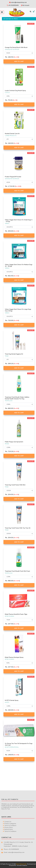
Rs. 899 (16, 452)
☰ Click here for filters (11, 19)
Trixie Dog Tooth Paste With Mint (15, 485)
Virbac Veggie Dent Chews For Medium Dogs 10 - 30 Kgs (19, 265)
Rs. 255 (16, 495)
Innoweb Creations (22, 865)
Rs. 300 (16, 143)
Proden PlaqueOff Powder (13, 177)
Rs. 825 (16, 408)
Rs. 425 (16, 710)
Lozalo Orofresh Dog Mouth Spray (15, 91)
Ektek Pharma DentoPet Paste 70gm (16, 614)
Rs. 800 (16, 321)
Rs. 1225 (17, 581)
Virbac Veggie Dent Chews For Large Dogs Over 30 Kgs (18, 310)
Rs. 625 (16, 276)
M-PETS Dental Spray (12, 700)
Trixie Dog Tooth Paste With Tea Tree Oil (18, 528)
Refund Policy (8, 829)
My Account (25, 5)
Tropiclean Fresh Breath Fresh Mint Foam (17, 571)
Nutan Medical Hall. (21, 864)
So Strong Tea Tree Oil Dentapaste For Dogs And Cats (19, 744)
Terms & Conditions (10, 826)
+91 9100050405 (13, 5)
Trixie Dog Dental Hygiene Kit (14, 354)
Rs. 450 (16, 231)
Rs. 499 (16, 364)
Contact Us (7, 822)
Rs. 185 (16, 57)
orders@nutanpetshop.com (18, 2)
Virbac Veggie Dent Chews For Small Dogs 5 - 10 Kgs (19, 221)
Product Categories (10, 824)
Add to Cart (19, 61)
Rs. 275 (16, 624)
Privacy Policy (8, 827)
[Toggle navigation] (2, 12)
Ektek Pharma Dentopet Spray (14, 657)
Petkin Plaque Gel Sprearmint (14, 442)
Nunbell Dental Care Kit (12, 134)
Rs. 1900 (18, 186)
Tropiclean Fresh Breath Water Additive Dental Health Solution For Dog (17, 398)
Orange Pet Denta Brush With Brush (16, 47)
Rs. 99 (15, 100)
